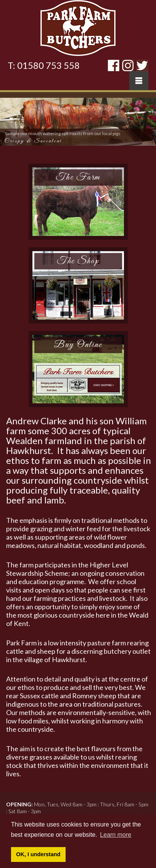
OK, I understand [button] (38, 854)
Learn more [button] (116, 835)
